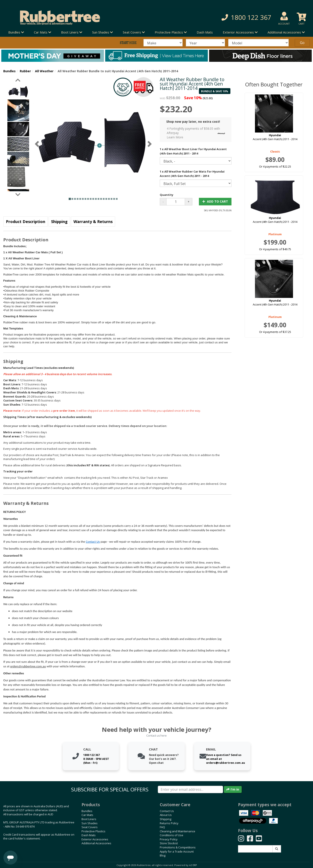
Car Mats (87, 815)
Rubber (25, 71)
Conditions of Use (171, 835)
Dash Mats (205, 32)
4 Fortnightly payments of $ (197, 133)
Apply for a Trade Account (177, 851)
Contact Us (93, 542)
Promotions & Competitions (178, 847)
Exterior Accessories (95, 839)
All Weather (44, 71)
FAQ (162, 827)
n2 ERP (193, 865)
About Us (166, 815)
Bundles (9, 71)
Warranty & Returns (93, 222)
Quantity (166, 195)
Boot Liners (89, 819)
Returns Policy (169, 823)
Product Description (26, 222)
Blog (163, 855)
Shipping (59, 222)
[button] (224, 18)
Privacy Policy (169, 839)
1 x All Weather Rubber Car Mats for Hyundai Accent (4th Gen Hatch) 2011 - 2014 (192, 174)
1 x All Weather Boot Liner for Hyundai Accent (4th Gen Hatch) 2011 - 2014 (193, 151)
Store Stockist (169, 843)
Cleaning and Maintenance (177, 831)
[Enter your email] (190, 789)
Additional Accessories (96, 843)
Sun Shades (90, 823)
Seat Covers (90, 827)
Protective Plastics (93, 831)
